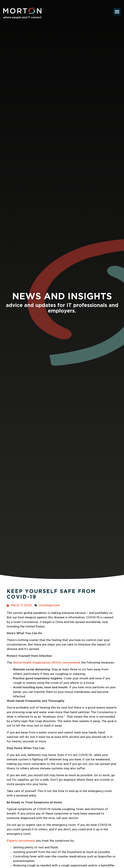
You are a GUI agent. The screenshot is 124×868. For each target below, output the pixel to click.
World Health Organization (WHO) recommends (47, 663)
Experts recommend (21, 841)
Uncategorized (49, 605)
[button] (117, 8)
